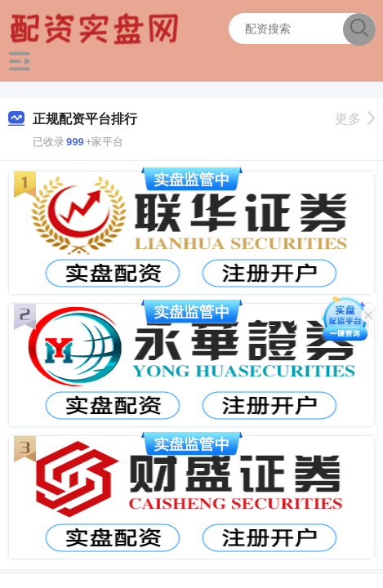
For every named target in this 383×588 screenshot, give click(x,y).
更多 (355, 119)
